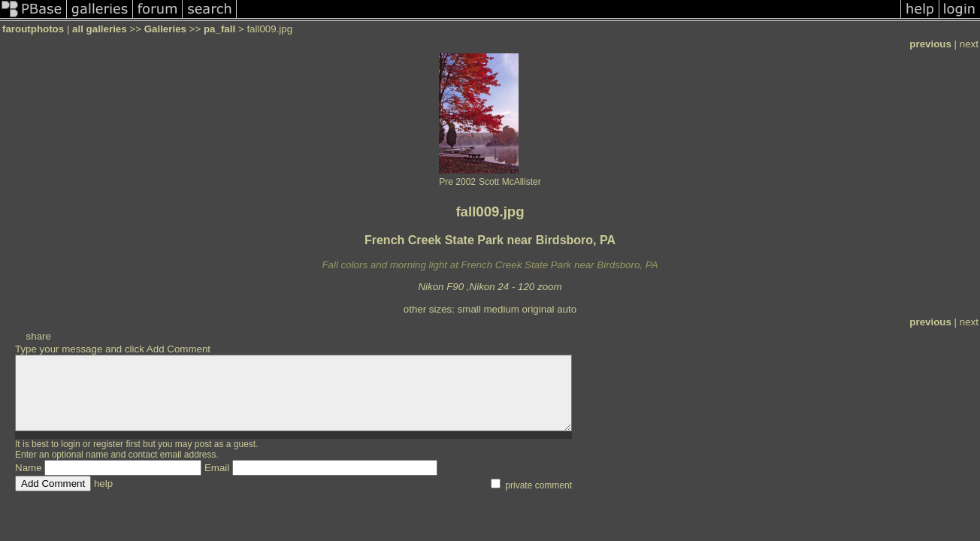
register (108, 444)
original (538, 309)
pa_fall (219, 29)
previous (930, 44)
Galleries (165, 29)
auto (567, 309)
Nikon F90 (441, 287)
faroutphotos (33, 29)
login (70, 444)
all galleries (100, 29)
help (103, 484)
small (469, 309)
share (39, 336)
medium (501, 309)
